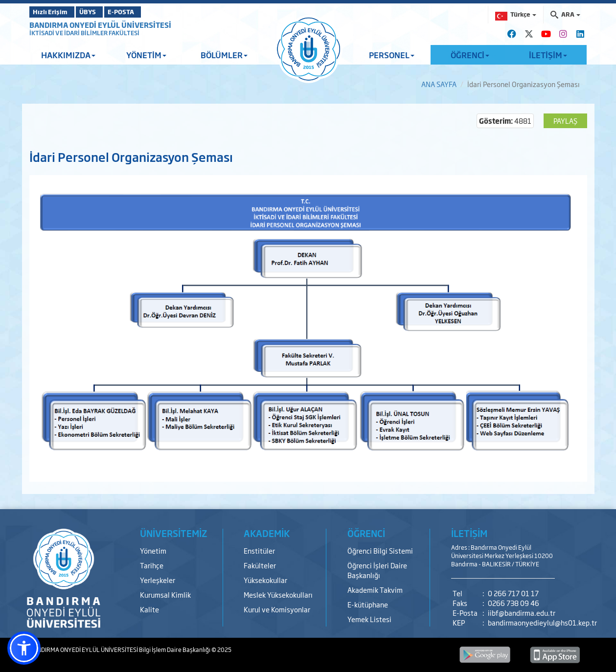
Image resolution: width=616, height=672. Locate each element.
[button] (24, 648)
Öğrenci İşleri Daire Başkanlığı (377, 570)
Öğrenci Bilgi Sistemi (380, 550)
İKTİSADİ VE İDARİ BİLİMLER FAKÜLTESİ (84, 33)
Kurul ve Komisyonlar (277, 609)
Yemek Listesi (369, 619)
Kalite (149, 609)
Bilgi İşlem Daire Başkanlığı (175, 650)
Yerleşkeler (158, 580)
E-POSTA (147, 12)
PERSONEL (392, 55)
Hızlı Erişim (54, 12)
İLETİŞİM (548, 55)
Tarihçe (152, 565)
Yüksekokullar (265, 580)
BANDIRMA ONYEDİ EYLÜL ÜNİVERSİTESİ (100, 25)
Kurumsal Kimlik (165, 594)
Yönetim (153, 550)
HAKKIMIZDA (68, 55)
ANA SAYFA (439, 84)
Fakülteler (260, 565)
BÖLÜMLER (224, 55)
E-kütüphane (368, 604)
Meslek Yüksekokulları (278, 594)
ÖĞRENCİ (470, 55)
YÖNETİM (146, 55)
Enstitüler (259, 550)
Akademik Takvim (375, 590)
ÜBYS (101, 12)
